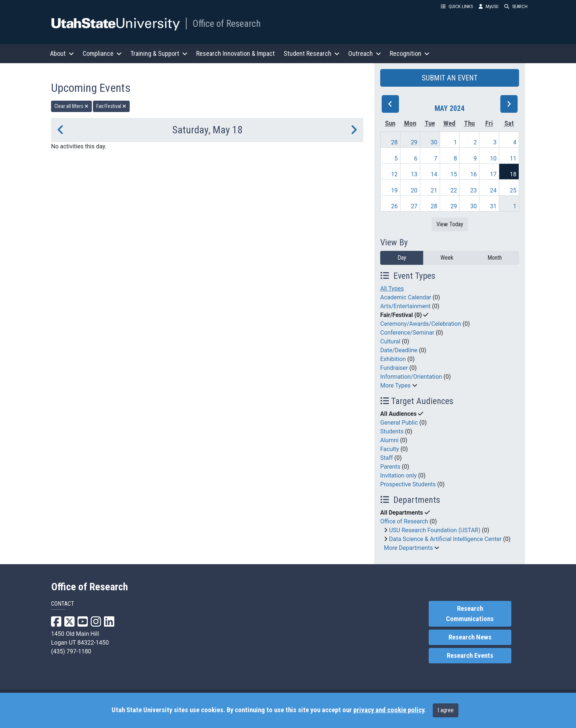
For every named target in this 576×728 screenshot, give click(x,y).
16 (474, 174)
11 (513, 158)
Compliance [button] (102, 53)
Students (392, 431)
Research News (470, 637)
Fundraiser (394, 368)
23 (474, 190)
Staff (387, 458)
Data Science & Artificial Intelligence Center (445, 539)
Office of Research (227, 24)
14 (434, 174)
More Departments (408, 548)
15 (454, 174)
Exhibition (393, 359)
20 (414, 190)
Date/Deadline (399, 350)
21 (434, 190)
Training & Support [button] (159, 53)
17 (493, 174)
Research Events (470, 656)
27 (414, 206)
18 (513, 174)
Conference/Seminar (407, 333)
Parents (390, 467)
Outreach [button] (365, 53)
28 (395, 142)
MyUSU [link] (489, 6)
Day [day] (402, 258)
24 (493, 190)
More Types (395, 385)
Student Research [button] (312, 53)
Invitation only (398, 475)
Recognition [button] (410, 53)
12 (395, 174)
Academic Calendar (406, 297)
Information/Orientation (411, 377)
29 (414, 142)
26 (395, 206)
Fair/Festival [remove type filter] (111, 106)
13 (414, 174)
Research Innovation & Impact (235, 53)
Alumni (389, 440)
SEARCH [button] (516, 6)
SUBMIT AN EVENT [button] (450, 78)
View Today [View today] (450, 224)
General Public (399, 423)
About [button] (62, 53)
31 (493, 206)
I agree (446, 710)
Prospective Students (408, 484)
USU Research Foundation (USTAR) (435, 530)
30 (434, 142)
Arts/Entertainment (405, 306)
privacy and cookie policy (389, 710)
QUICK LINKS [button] (457, 6)
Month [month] (495, 258)
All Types (392, 289)
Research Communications (470, 614)
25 (513, 190)
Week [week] (447, 258)
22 (454, 190)
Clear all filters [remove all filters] (71, 106)
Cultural (390, 341)
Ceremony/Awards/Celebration (421, 324)
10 (493, 158)
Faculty (390, 449)
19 (395, 190)
